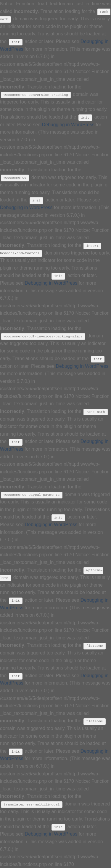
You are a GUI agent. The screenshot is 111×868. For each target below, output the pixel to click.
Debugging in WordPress (68, 125)
